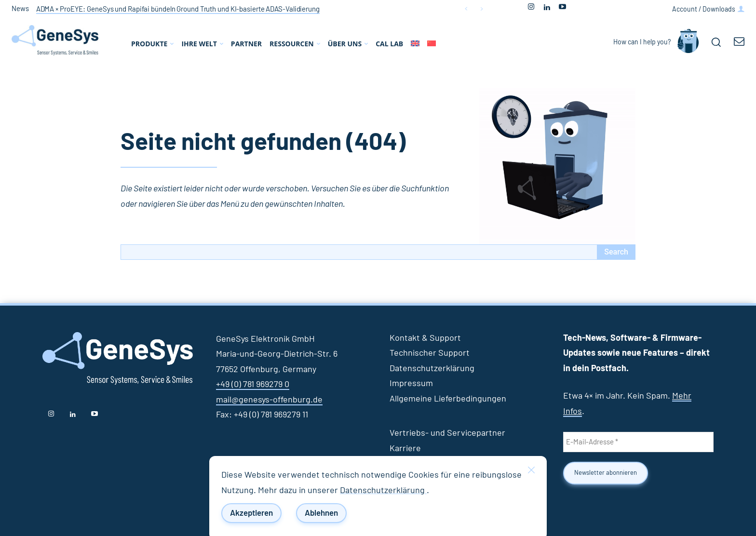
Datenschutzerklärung (383, 491)
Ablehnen (321, 513)
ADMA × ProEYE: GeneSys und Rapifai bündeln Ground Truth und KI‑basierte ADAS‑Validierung (178, 9)
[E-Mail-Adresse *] (638, 442)
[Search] (616, 252)
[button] (716, 42)
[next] (481, 9)
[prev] (466, 9)
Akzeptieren (251, 513)
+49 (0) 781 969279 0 (253, 385)
